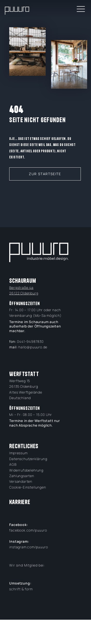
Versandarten (21, 481)
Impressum (18, 453)
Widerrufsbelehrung (26, 470)
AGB (13, 464)
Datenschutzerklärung (28, 459)
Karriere (20, 502)
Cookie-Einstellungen (28, 487)
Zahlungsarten (22, 476)
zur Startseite (45, 174)
